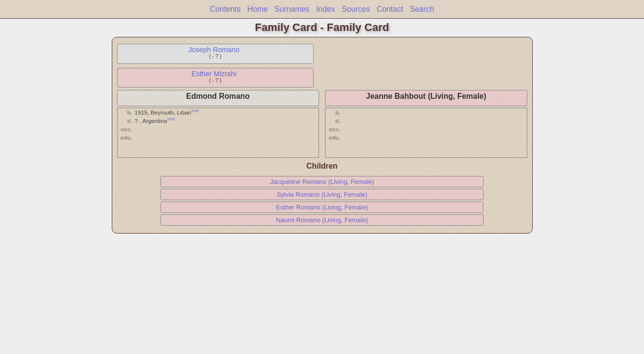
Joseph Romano (214, 50)
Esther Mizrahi (214, 74)
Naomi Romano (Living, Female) (322, 220)
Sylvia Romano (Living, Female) (322, 194)
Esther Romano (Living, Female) (322, 207)
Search (422, 9)
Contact (390, 9)
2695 (171, 119)
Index (325, 9)
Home (258, 9)
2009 (195, 111)
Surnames (292, 9)
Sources (356, 9)
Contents (225, 9)
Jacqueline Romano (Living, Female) (322, 182)
